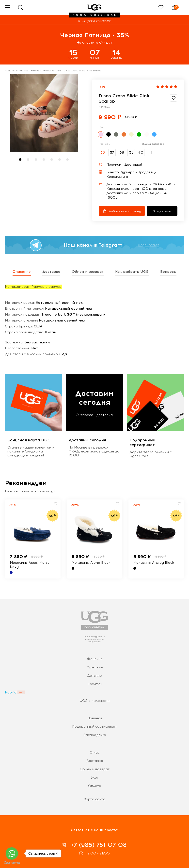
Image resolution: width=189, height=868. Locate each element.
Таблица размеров (152, 144)
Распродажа (95, 735)
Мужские (95, 667)
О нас (95, 752)
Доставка (95, 761)
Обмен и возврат (95, 769)
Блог (94, 778)
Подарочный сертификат (94, 727)
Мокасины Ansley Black (154, 563)
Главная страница (17, 71)
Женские (95, 659)
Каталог (36, 71)
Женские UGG (52, 71)
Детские (94, 676)
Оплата (95, 786)
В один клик (162, 211)
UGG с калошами (94, 701)
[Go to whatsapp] (12, 853)
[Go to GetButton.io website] (12, 863)
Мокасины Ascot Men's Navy (30, 565)
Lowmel (95, 684)
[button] (20, 160)
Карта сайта (94, 799)
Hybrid (11, 692)
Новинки (95, 718)
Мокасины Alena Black (91, 563)
